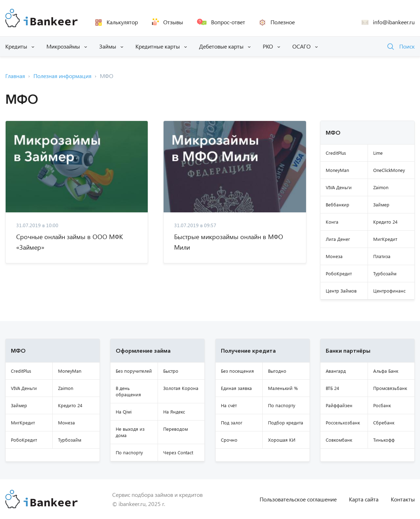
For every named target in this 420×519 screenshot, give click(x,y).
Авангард (336, 371)
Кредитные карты (158, 46)
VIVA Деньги (339, 187)
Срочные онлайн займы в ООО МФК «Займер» (69, 242)
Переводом (176, 429)
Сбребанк (384, 422)
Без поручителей (134, 371)
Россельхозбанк (343, 422)
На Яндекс (174, 412)
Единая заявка (236, 388)
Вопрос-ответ (228, 22)
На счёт (229, 405)
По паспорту (129, 452)
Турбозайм (385, 273)
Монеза (334, 256)
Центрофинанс (389, 291)
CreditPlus (336, 153)
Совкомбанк (339, 440)
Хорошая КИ (282, 440)
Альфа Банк (386, 371)
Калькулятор (122, 22)
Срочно (229, 440)
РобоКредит (339, 273)
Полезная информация (62, 76)
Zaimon (381, 187)
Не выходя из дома (130, 432)
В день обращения (128, 391)
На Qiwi (124, 412)
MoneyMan (337, 170)
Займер (381, 204)
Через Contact (178, 452)
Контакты (403, 499)
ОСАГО (301, 46)
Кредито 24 (385, 222)
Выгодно (277, 371)
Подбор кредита (286, 422)
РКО (268, 46)
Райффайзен (339, 405)
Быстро (171, 371)
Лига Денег (338, 239)
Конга (332, 222)
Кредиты (16, 46)
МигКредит (385, 239)
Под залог (232, 422)
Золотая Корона (181, 388)
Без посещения (237, 371)
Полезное (283, 22)
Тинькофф (384, 440)
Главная (15, 76)
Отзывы (173, 22)
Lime (378, 153)
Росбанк (382, 405)
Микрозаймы (63, 46)
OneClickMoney (389, 170)
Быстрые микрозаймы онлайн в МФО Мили (229, 242)
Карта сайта (364, 499)
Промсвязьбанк (390, 388)
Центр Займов (341, 291)
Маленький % (283, 388)
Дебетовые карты (221, 46)
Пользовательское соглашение (298, 499)
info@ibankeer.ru (394, 22)
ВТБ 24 (332, 388)
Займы (108, 46)
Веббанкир (338, 204)
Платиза (382, 256)
